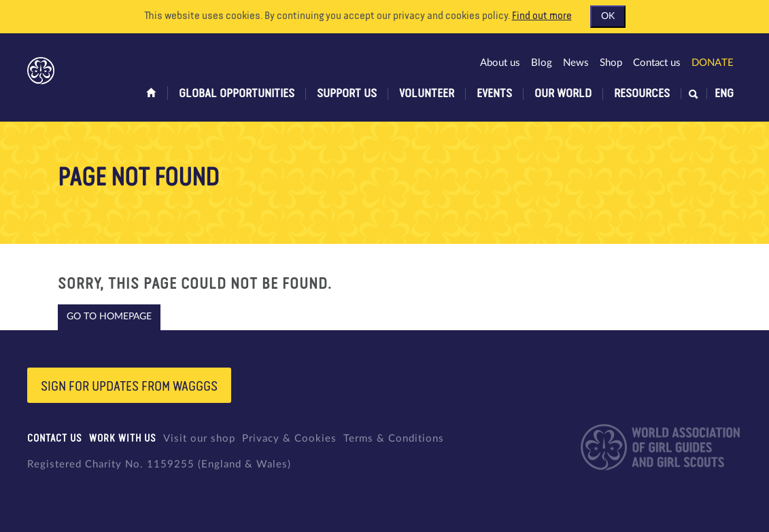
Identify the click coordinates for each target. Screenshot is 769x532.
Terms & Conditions (394, 439)
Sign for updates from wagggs (129, 387)
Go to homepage (109, 317)
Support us (347, 94)
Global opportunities (237, 94)
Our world (563, 94)
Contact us (657, 63)
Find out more (542, 16)
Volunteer (427, 94)
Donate (713, 63)
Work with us (123, 439)
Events (494, 94)
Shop (611, 63)
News (576, 63)
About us (500, 63)
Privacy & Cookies (289, 439)
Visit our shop (199, 439)
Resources (642, 94)
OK (608, 16)
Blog (542, 63)
